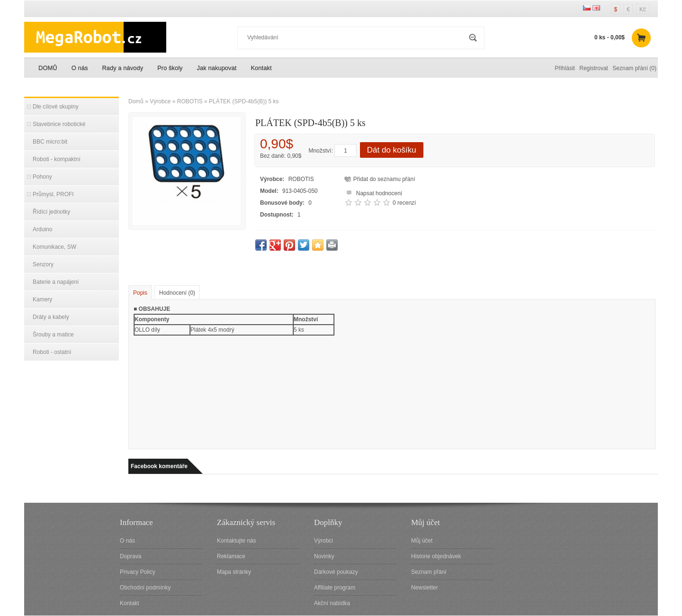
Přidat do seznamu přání (384, 179)
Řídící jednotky (51, 212)
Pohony (42, 177)
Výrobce (160, 101)
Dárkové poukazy (336, 572)
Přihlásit (565, 68)
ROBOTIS (190, 101)
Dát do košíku (392, 150)
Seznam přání (429, 572)
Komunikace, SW (54, 247)
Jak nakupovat (217, 68)
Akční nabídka (332, 603)
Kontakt (261, 68)
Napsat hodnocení (373, 192)
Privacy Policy (138, 572)
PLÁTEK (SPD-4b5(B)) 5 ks (244, 101)
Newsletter (425, 588)
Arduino (42, 229)
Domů (136, 101)
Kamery (42, 299)
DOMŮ (48, 68)
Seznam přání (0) (634, 68)
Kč (643, 9)
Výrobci (323, 541)
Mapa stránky (234, 572)
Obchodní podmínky (145, 588)
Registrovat (594, 68)
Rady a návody (122, 68)
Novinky (324, 556)
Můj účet (422, 541)
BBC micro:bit (50, 142)
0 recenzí (404, 203)
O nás (80, 68)
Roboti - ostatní (52, 352)
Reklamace (231, 556)
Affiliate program (335, 588)
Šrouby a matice (53, 335)
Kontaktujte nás (237, 541)
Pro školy (170, 68)
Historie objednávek (436, 556)
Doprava (130, 556)
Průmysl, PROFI (53, 194)
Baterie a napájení (56, 282)
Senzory (43, 264)
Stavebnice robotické (59, 124)
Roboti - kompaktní (57, 159)
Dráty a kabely (51, 317)
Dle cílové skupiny (56, 107)
